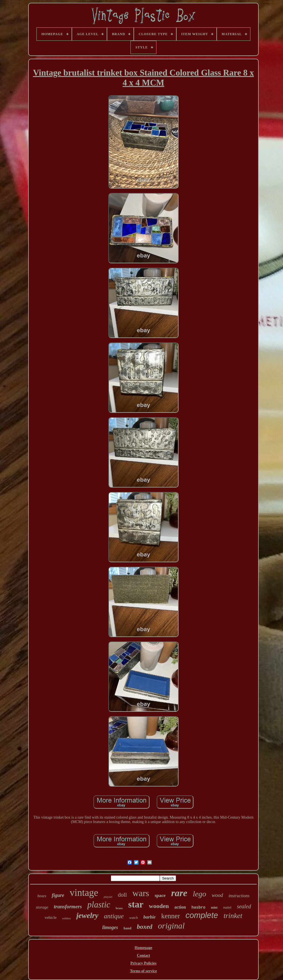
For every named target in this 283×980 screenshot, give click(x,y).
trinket (233, 916)
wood (217, 895)
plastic (99, 905)
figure (58, 895)
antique (114, 916)
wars (141, 893)
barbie (150, 917)
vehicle (50, 917)
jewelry (87, 915)
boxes (42, 896)
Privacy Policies (143, 963)
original (171, 926)
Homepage (143, 948)
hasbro (198, 907)
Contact (143, 955)
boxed (145, 927)
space (160, 895)
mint (214, 907)
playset (108, 897)
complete (202, 915)
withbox (67, 918)
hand (127, 928)
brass (119, 908)
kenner (171, 916)
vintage (84, 893)
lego (200, 894)
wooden (159, 906)
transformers (68, 906)
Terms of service (143, 971)
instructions (239, 896)
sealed (244, 906)
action (180, 907)
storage (42, 907)
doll (122, 895)
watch (134, 918)
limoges (110, 927)
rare (179, 893)
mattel (227, 907)
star (136, 904)
